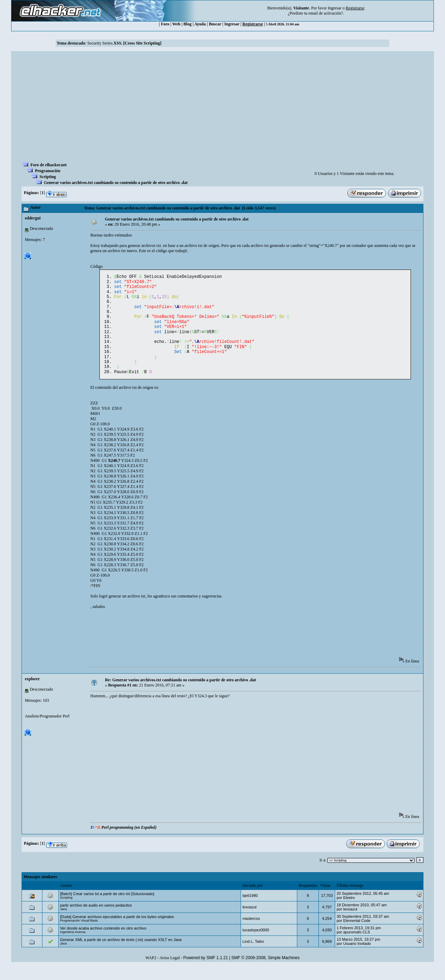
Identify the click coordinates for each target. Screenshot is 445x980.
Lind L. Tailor (253, 955)
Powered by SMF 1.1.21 (206, 972)
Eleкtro (349, 911)
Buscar (215, 24)
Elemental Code (357, 934)
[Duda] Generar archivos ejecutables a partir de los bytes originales (117, 931)
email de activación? (326, 13)
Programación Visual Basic (79, 934)
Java (63, 923)
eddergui (33, 218)
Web (176, 24)
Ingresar (335, 8)
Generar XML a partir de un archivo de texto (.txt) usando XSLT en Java (121, 954)
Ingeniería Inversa (73, 946)
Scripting (47, 177)
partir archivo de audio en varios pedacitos (96, 919)
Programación (47, 171)
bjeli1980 (250, 909)
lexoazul (249, 921)
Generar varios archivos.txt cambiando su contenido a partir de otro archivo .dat (116, 183)
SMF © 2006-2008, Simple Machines (266, 972)
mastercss (251, 932)
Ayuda (200, 24)
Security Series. (124, 43)
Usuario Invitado (357, 957)
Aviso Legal (170, 972)
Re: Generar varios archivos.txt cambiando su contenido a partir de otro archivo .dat (180, 694)
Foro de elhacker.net (48, 165)
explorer (32, 693)
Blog (188, 24)
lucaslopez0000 (256, 944)
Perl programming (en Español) (129, 841)
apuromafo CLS (357, 946)
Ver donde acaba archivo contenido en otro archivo (103, 942)
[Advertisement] (222, 109)
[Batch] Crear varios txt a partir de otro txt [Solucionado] (107, 908)
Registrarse (253, 24)
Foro (165, 24)
